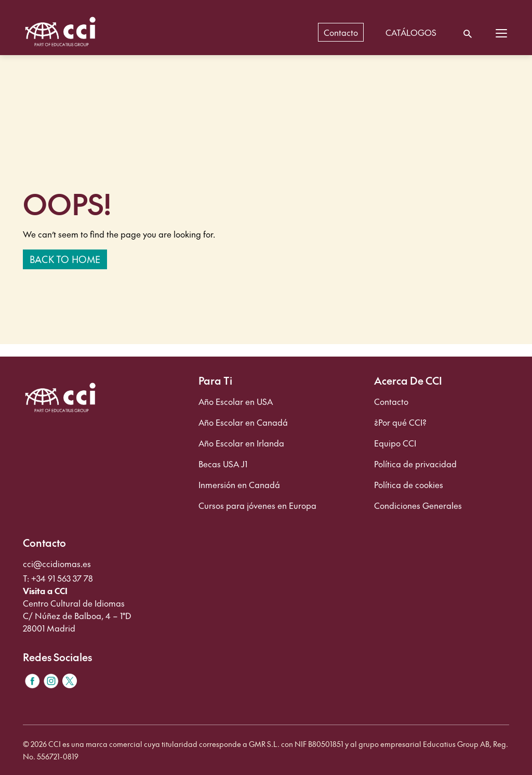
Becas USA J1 (223, 464)
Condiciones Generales (418, 505)
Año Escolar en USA (236, 401)
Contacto (391, 401)
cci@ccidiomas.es (57, 563)
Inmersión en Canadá (239, 484)
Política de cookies (409, 484)
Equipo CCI (395, 443)
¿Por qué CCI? (400, 422)
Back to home (65, 259)
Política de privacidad (415, 464)
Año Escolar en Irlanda (241, 443)
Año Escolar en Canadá (243, 422)
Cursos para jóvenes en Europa (257, 505)
